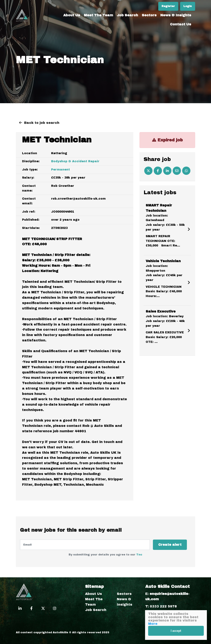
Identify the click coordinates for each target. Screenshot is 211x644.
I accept (176, 631)
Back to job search (42, 123)
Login (188, 6)
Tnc (139, 555)
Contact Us (181, 24)
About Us (72, 15)
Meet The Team (98, 15)
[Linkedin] (167, 171)
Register (168, 6)
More (153, 624)
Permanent (60, 170)
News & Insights (176, 15)
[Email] (177, 171)
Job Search (127, 15)
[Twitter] (148, 171)
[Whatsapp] (186, 171)
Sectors (149, 15)
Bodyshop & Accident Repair (75, 161)
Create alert (170, 545)
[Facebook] (158, 171)
